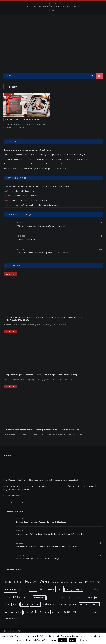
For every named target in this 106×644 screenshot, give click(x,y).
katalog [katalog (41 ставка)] (10, 596)
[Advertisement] (53, 59)
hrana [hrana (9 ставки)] (73, 589)
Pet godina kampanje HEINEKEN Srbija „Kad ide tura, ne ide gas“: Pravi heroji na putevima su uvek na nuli (46, 166)
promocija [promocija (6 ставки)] (84, 611)
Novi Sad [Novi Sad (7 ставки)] (76, 605)
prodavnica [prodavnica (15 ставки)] (48, 611)
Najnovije (27, 221)
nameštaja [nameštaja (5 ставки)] (61, 605)
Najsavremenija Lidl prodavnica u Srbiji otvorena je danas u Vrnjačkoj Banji (34, 171)
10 (101, 256)
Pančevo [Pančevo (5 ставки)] (8, 611)
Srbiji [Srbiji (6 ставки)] (47, 619)
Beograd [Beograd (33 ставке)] (30, 588)
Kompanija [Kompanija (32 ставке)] (47, 596)
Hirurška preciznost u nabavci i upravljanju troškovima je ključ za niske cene (35, 175)
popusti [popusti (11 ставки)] (35, 611)
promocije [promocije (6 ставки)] (94, 611)
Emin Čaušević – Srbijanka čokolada (23, 126)
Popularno (12, 221)
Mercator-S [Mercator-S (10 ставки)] (39, 604)
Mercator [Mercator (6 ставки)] (28, 605)
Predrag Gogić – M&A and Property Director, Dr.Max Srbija (41, 529)
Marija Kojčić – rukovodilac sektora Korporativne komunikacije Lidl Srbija (48, 553)
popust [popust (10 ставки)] (25, 611)
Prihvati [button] (63, 640)
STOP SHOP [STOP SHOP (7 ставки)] (56, 619)
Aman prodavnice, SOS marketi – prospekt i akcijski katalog (43, 259)
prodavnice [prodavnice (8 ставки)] (62, 611)
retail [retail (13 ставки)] (19, 619)
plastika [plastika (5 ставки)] (16, 611)
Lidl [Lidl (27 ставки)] (60, 596)
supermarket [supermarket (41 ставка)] (74, 618)
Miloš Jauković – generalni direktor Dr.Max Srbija (38, 565)
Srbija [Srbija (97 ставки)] (36, 618)
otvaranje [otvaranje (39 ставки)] (90, 604)
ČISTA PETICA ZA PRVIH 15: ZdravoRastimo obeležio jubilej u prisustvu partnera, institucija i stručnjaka (45, 161)
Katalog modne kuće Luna (23, 198)
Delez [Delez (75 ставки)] (44, 588)
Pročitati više (83, 640)
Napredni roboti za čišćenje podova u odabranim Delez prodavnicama (40, 193)
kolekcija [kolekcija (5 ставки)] (33, 597)
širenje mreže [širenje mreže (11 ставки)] (12, 625)
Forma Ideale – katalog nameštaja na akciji (30, 207)
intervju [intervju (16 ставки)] (90, 588)
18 (101, 243)
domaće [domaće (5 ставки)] (55, 589)
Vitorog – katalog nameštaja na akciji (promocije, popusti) (42, 233)
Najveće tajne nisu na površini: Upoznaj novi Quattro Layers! (52, 6)
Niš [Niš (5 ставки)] (69, 605)
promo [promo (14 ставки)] (73, 611)
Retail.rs (6, 198)
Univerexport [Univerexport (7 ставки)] (92, 619)
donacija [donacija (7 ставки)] (64, 589)
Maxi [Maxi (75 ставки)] (17, 604)
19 (101, 229)
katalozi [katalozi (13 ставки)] (23, 596)
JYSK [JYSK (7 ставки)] (99, 589)
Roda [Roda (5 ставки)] (26, 619)
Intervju (9, 102)
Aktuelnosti (11, 281)
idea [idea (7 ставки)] (80, 589)
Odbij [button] (72, 640)
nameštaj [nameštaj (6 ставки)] (51, 605)
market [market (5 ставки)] (7, 605)
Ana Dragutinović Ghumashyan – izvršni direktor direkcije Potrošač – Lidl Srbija (50, 541)
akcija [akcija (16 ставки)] (8, 588)
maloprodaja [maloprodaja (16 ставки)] (92, 596)
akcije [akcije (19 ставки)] (18, 588)
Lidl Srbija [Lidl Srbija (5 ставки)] (69, 597)
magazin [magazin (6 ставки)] (79, 596)
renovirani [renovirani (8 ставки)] (9, 619)
